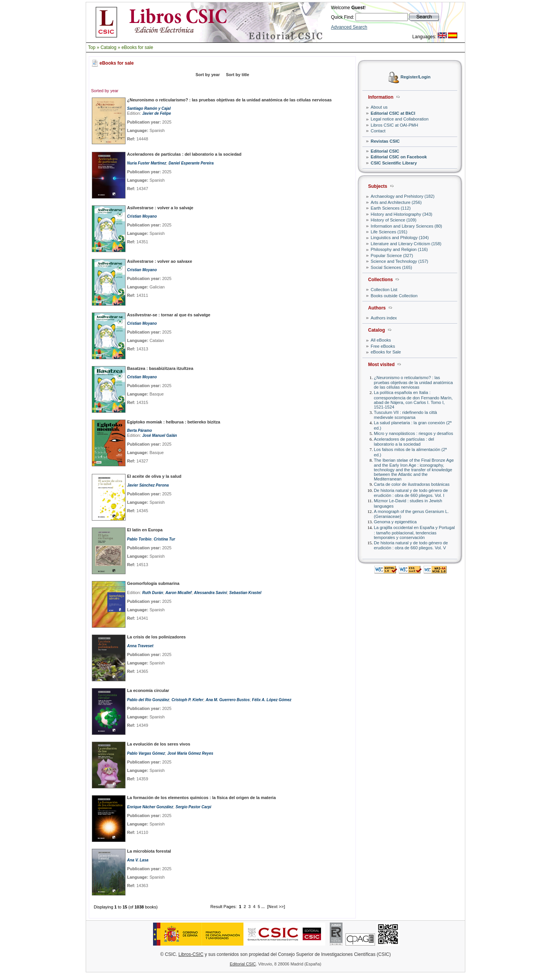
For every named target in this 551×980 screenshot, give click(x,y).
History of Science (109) (394, 220)
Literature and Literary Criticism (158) (406, 244)
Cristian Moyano (142, 216)
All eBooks (381, 340)
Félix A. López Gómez (272, 700)
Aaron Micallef (178, 593)
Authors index (384, 318)
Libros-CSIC (191, 954)
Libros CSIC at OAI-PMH (395, 125)
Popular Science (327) (392, 256)
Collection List (384, 290)
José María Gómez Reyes (190, 753)
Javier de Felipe (157, 113)
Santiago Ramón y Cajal (149, 108)
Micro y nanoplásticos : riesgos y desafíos (413, 433)
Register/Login (416, 77)
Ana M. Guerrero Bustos (227, 700)
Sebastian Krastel (245, 593)
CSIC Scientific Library (394, 163)
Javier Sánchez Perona (148, 485)
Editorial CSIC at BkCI (393, 113)
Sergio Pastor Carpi (193, 807)
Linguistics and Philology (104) (400, 238)
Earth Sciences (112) (391, 208)
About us (379, 107)
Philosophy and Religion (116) (399, 249)
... (263, 907)
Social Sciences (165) (391, 267)
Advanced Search (349, 27)
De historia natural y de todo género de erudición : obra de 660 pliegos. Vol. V (411, 545)
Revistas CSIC (385, 141)
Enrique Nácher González (150, 807)
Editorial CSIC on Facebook (399, 157)
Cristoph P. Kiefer (187, 700)
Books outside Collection (394, 296)
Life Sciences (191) (389, 232)
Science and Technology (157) (399, 261)
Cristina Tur (165, 539)
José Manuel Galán (160, 435)
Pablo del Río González (148, 700)
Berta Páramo (139, 431)
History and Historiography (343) (402, 214)
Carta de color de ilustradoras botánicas (412, 484)
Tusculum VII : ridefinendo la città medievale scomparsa (405, 415)
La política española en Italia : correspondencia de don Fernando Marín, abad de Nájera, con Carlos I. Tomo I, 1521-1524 (413, 400)
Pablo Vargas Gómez (146, 753)
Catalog (108, 47)
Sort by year (208, 75)
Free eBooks (383, 346)
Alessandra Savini (210, 593)
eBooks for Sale (386, 352)
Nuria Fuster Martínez (147, 163)
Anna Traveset (140, 646)
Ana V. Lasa (138, 860)
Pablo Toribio (139, 539)
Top (92, 47)
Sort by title (238, 75)
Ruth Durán (153, 593)
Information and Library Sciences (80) (407, 226)
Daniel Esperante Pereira (191, 163)
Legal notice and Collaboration (400, 119)
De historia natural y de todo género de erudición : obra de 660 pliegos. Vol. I (411, 493)
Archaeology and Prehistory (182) (403, 196)
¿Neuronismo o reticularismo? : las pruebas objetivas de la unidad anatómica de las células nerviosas (413, 382)
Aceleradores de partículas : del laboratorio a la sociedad (404, 442)
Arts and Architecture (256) (396, 202)
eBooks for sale (137, 47)
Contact (378, 131)
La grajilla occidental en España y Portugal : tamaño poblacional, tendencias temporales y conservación (414, 532)
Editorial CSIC (385, 151)
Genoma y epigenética (395, 522)
